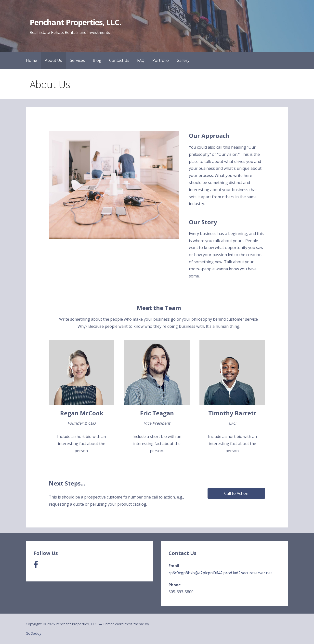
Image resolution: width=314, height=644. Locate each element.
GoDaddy (33, 633)
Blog (97, 60)
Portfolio (161, 60)
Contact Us (119, 60)
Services (77, 60)
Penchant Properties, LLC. (75, 22)
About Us (53, 60)
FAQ (141, 60)
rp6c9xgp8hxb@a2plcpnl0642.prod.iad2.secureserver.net (220, 573)
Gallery (183, 60)
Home (32, 60)
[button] (236, 493)
